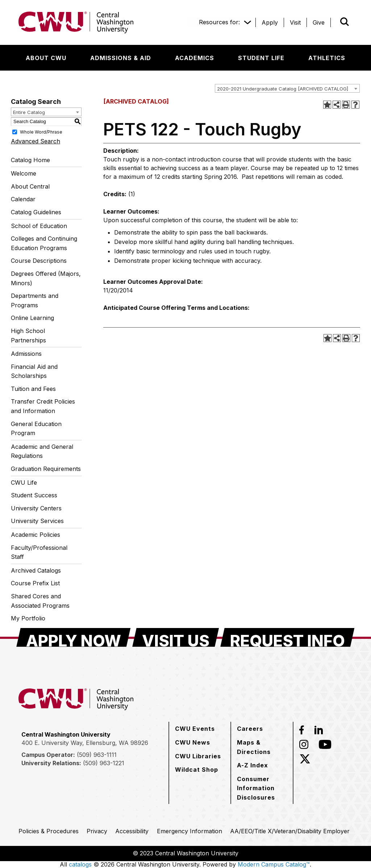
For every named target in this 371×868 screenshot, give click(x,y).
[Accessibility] (132, 831)
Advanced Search (36, 141)
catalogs (80, 864)
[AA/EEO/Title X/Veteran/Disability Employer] (290, 831)
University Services (37, 521)
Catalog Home (30, 160)
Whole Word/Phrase (41, 132)
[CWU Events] (195, 729)
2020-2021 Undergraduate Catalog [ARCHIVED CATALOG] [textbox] (283, 89)
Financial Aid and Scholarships (34, 371)
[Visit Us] (176, 637)
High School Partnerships (28, 336)
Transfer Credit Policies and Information (43, 406)
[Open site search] (345, 22)
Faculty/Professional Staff (39, 552)
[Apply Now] (74, 637)
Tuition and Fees (33, 389)
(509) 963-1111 (97, 755)
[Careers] (250, 729)
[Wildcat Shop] (197, 770)
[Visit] (295, 22)
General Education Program (36, 429)
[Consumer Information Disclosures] (262, 788)
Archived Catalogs (36, 570)
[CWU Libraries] (198, 756)
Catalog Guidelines (36, 212)
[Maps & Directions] (262, 747)
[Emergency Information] (189, 831)
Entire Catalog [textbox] (29, 112)
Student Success (34, 495)
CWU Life (24, 483)
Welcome (24, 173)
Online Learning (32, 318)
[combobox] (287, 88)
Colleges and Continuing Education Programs (44, 243)
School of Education (39, 226)
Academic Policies (36, 535)
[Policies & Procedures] (49, 831)
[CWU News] (193, 742)
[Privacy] (97, 831)
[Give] (319, 22)
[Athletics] (327, 58)
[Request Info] (287, 637)
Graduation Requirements (46, 469)
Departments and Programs (35, 300)
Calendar (23, 199)
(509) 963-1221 (104, 763)
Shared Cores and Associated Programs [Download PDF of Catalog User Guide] (40, 601)
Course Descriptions (39, 261)
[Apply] (270, 22)
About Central (30, 186)
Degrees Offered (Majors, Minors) (46, 278)
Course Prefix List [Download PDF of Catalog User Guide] (35, 583)
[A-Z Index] (253, 765)
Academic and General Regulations (42, 451)
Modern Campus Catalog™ (274, 864)
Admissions (26, 354)
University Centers (36, 508)
